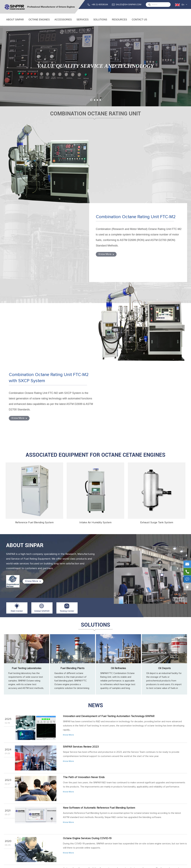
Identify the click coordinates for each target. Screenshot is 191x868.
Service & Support (103, 818)
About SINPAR (15, 22)
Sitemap (164, 864)
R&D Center (17, 453)
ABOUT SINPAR (25, 387)
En (183, 5)
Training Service (102, 822)
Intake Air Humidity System (95, 365)
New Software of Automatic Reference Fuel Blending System (99, 650)
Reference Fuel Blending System (34, 365)
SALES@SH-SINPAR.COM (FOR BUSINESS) (162, 824)
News (96, 548)
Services (83, 22)
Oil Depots (164, 510)
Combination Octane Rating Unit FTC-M (60, 818)
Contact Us (139, 22)
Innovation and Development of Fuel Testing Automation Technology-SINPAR (109, 558)
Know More (112, 182)
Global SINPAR (42, 453)
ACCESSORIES (63, 22)
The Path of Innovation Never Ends (84, 619)
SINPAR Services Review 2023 (81, 589)
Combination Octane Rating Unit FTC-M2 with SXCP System (46, 222)
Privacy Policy (179, 864)
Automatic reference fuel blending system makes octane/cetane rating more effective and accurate (122, 711)
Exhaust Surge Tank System (157, 365)
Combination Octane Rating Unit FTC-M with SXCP (65, 822)
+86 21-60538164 (100, 4)
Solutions (100, 22)
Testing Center (67, 453)
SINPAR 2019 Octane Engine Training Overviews (91, 742)
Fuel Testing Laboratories (27, 510)
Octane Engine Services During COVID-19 (87, 681)
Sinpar (28, 864)
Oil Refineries (118, 510)
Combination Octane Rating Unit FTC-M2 (139, 143)
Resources (119, 22)
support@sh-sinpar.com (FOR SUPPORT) (164, 831)
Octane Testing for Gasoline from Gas (85, 772)
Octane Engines (39, 22)
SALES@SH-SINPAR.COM (129, 4)
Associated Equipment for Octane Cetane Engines (95, 297)
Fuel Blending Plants (72, 510)
